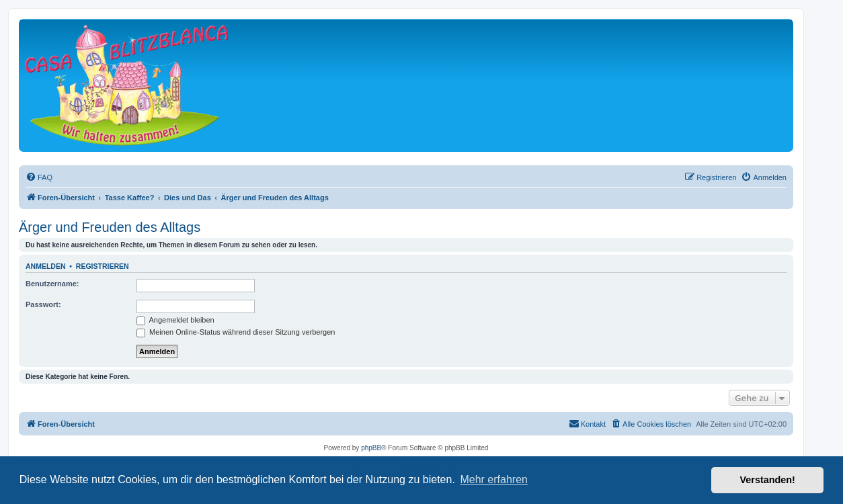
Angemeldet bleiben (175, 320)
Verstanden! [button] (768, 480)
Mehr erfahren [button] (494, 479)
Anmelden (46, 266)
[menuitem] (39, 177)
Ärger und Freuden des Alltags (110, 227)
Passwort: (43, 304)
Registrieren (103, 266)
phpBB (371, 448)
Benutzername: (52, 284)
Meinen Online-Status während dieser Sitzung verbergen (236, 332)
